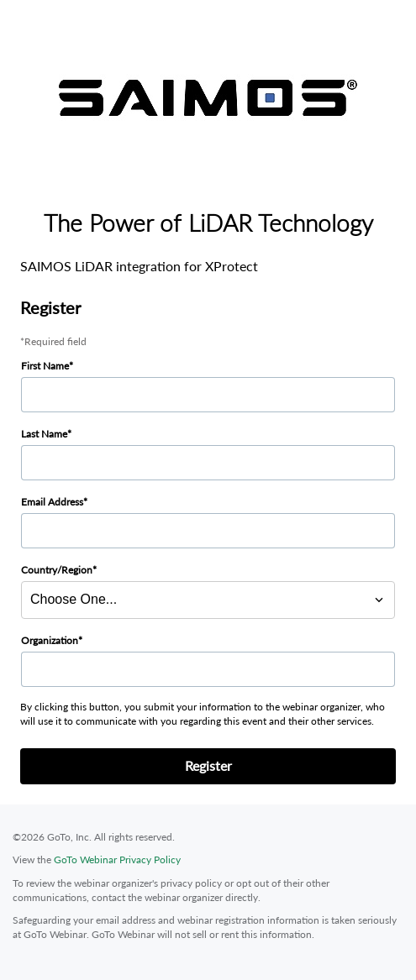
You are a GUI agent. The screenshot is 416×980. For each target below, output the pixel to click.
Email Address (52, 502)
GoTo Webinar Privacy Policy (117, 859)
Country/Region (57, 570)
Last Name (44, 434)
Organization (50, 640)
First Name (45, 366)
